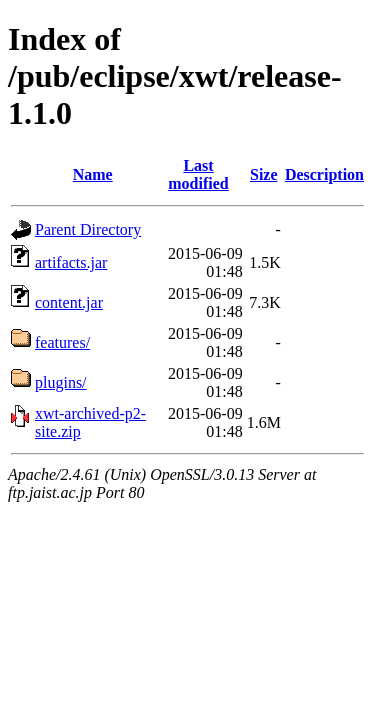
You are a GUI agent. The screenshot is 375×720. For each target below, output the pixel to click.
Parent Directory (88, 229)
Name (93, 174)
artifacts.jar (71, 262)
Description (324, 174)
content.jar (69, 302)
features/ (62, 342)
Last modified (198, 174)
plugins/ (61, 382)
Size (264, 174)
